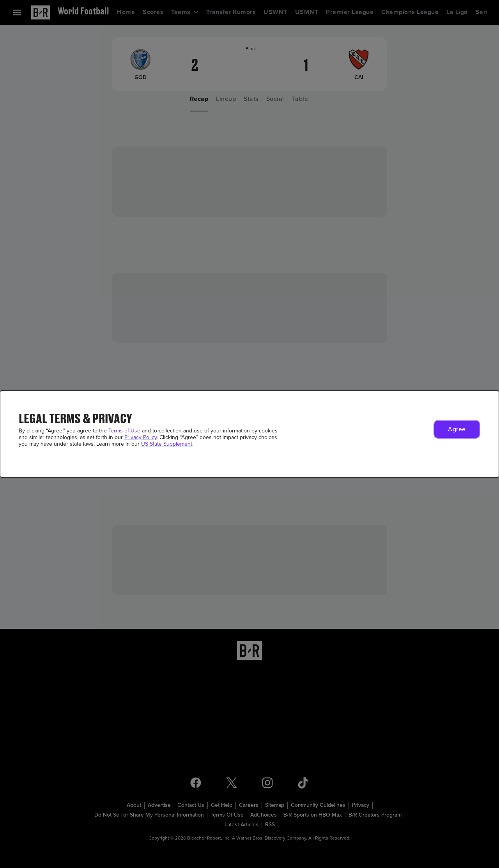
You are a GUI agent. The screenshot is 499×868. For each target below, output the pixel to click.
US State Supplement (167, 444)
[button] (457, 429)
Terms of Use (124, 431)
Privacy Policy (141, 437)
